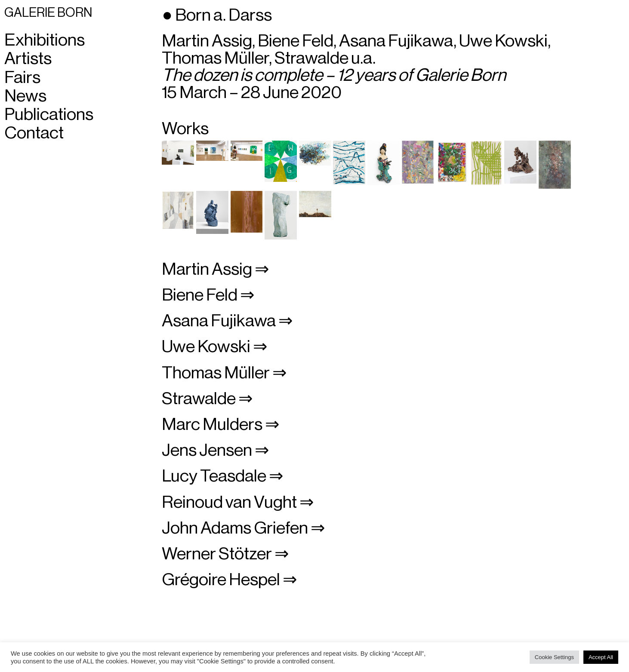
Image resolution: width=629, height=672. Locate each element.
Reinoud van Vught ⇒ (238, 502)
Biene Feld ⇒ (208, 295)
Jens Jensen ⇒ (216, 450)
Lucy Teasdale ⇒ (223, 476)
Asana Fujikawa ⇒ (227, 321)
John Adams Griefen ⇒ (244, 528)
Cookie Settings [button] (554, 657)
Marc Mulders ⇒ (221, 424)
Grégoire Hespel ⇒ (230, 580)
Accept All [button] (601, 657)
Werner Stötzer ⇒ (225, 554)
